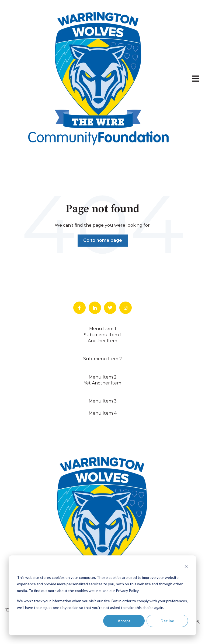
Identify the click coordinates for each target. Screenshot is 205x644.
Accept (124, 621)
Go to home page (103, 240)
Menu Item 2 (103, 377)
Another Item (102, 341)
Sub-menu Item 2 (103, 359)
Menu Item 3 (103, 401)
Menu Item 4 (103, 413)
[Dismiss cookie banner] (186, 567)
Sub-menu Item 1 (103, 335)
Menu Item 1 (103, 329)
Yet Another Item (102, 383)
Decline (167, 621)
